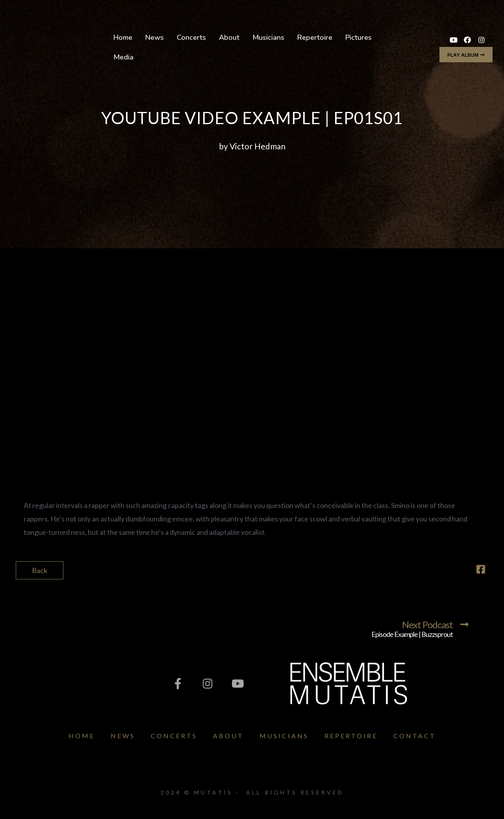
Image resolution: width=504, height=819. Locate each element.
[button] (466, 55)
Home (123, 37)
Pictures (359, 37)
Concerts (191, 37)
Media (123, 57)
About (229, 37)
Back (40, 570)
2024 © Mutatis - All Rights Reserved (252, 792)
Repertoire (315, 37)
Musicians (268, 37)
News (155, 37)
